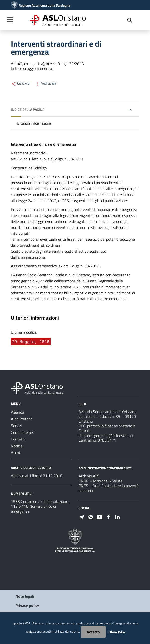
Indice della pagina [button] (28, 109)
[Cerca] (130, 20)
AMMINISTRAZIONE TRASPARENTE (105, 468)
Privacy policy (27, 605)
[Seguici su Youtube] (100, 516)
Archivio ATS (89, 476)
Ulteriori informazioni (34, 123)
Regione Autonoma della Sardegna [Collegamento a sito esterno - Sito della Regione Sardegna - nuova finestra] (44, 5)
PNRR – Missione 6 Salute (101, 481)
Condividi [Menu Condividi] (20, 83)
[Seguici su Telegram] (82, 516)
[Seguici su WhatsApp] (91, 516)
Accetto (93, 632)
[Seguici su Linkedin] (117, 516)
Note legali (25, 596)
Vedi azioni (46, 83)
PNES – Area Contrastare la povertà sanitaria (109, 488)
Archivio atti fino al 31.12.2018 (37, 476)
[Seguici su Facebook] (109, 516)
